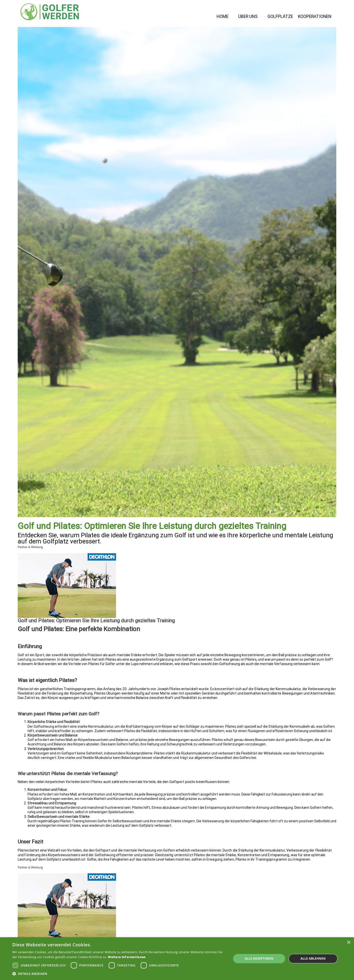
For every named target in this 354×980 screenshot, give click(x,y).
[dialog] (177, 959)
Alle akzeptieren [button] (259, 959)
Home (222, 17)
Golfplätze (280, 17)
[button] (119, 974)
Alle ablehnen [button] (313, 959)
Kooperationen (315, 17)
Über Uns (248, 17)
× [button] (348, 943)
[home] (50, 12)
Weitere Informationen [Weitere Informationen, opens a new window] (127, 957)
